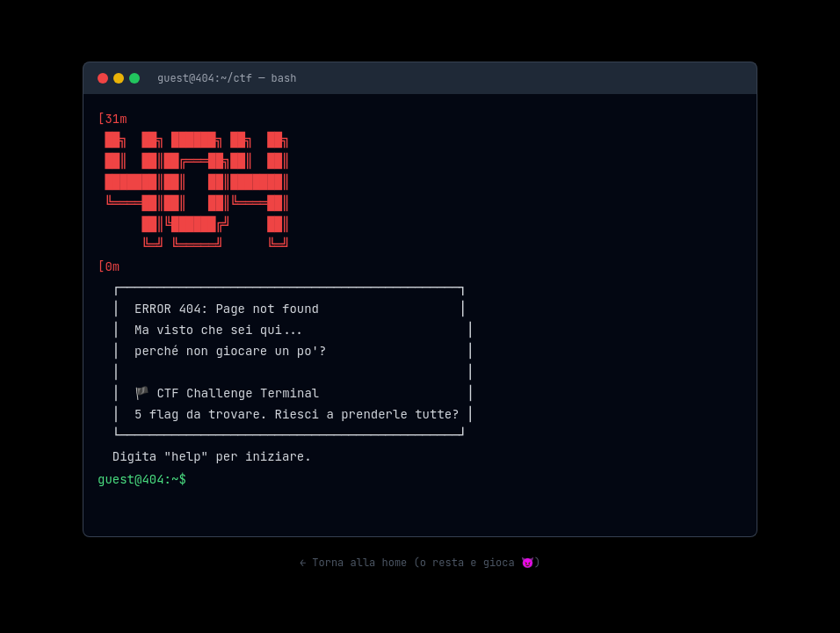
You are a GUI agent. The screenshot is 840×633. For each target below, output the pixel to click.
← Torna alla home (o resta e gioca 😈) (420, 563)
